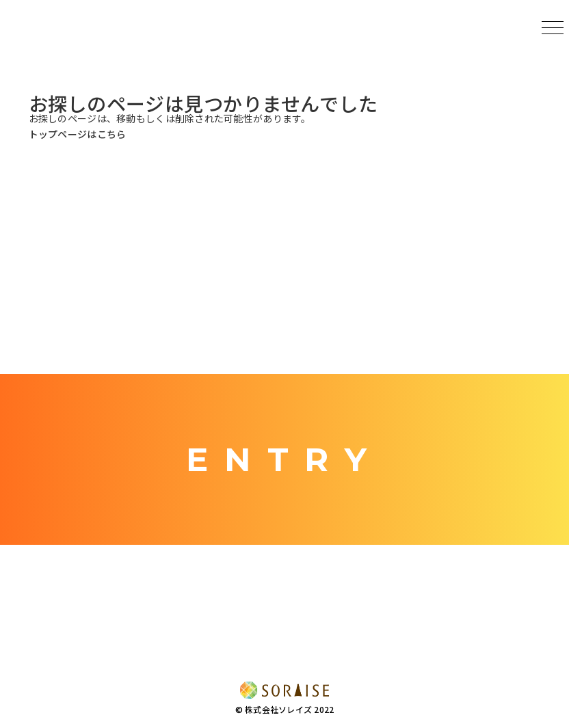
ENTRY (285, 459)
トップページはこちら (78, 134)
